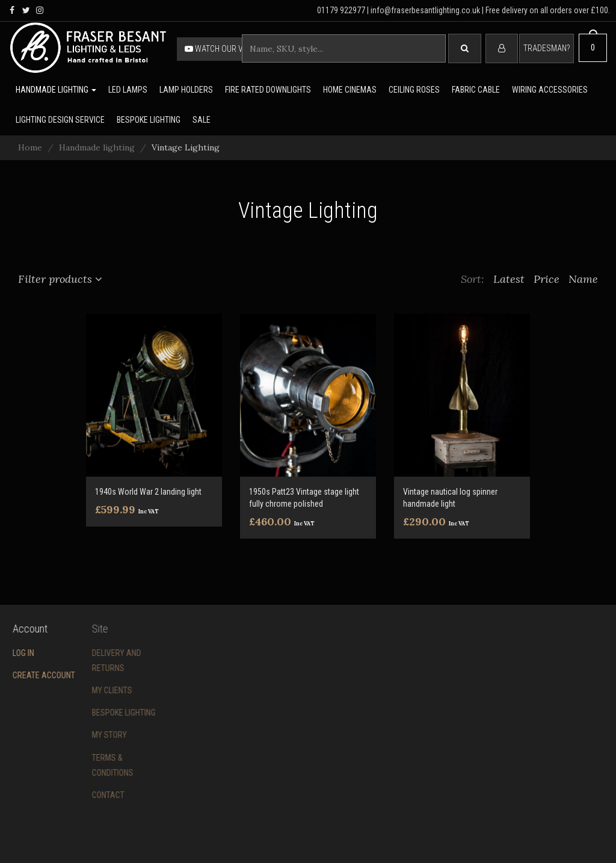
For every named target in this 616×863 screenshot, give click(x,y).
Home (30, 147)
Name (583, 279)
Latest (509, 279)
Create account (35, 675)
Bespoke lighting (149, 120)
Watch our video (222, 49)
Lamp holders (186, 90)
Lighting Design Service (60, 120)
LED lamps (128, 90)
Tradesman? (547, 48)
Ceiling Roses (414, 90)
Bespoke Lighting (102, 713)
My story (88, 735)
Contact (87, 795)
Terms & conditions (91, 765)
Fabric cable (476, 90)
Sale (202, 120)
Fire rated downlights (268, 90)
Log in (15, 653)
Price (547, 279)
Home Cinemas (350, 90)
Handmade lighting (56, 90)
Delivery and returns (95, 660)
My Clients (91, 690)
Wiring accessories (550, 90)
